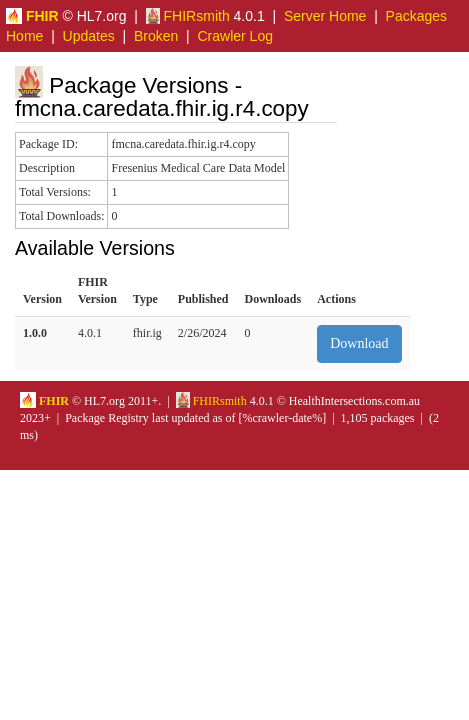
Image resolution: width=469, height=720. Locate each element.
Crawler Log (234, 36)
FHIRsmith (188, 16)
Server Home (325, 16)
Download (359, 343)
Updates (89, 36)
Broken (156, 36)
